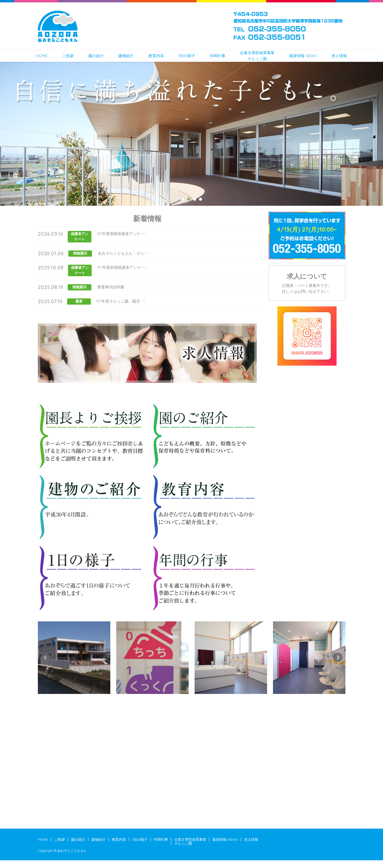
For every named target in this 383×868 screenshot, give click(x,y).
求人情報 (346, 59)
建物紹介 (121, 59)
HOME (35, 59)
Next (338, 665)
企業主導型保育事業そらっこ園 (259, 60)
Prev (46, 665)
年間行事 (216, 59)
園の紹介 (90, 59)
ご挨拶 (61, 59)
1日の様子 (185, 59)
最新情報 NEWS (308, 59)
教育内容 (152, 59)
